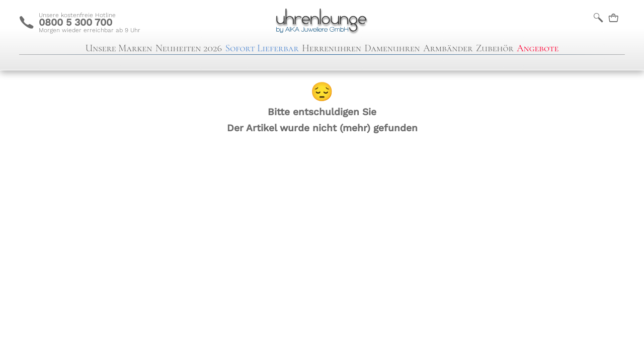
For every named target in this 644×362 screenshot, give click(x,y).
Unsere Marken (119, 48)
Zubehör (495, 48)
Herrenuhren (332, 48)
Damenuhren (392, 48)
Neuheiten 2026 (189, 48)
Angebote (538, 48)
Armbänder (448, 48)
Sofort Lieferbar (262, 48)
